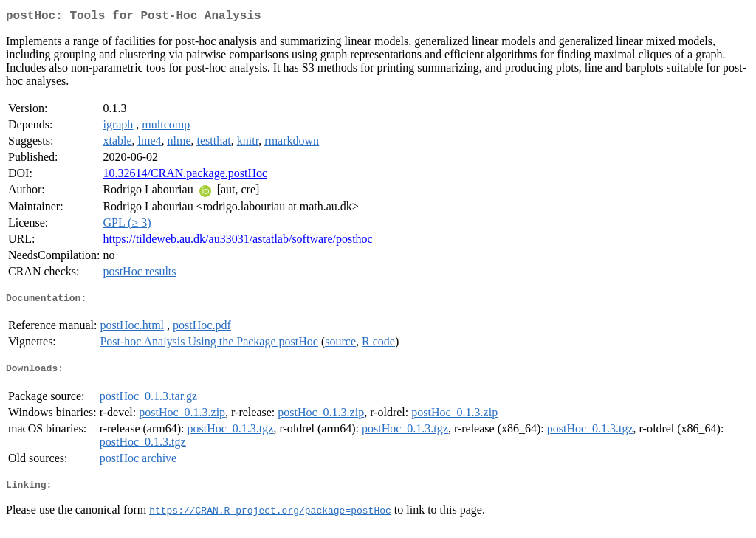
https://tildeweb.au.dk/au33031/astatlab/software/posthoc (237, 242)
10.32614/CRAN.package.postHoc (185, 176)
